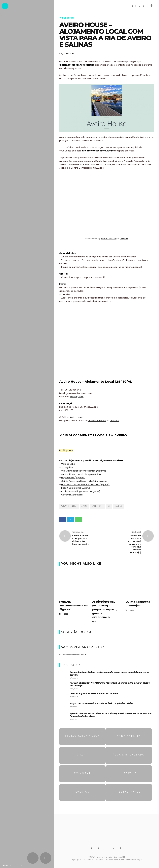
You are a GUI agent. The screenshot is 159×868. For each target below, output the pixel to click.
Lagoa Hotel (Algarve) (73, 478)
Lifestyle (129, 773)
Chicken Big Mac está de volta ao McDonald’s (94, 693)
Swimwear (82, 773)
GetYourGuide (79, 654)
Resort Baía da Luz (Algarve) (76, 488)
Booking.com (77, 397)
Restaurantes (129, 792)
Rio (109, 506)
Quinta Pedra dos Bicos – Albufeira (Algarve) (85, 481)
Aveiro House (76, 417)
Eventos (82, 792)
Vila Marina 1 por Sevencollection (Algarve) (84, 471)
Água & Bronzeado (129, 755)
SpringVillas (67, 467)
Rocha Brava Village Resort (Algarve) (81, 491)
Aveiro (84, 506)
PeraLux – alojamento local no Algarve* (73, 606)
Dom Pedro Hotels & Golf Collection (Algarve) (85, 484)
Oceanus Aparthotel (72, 495)
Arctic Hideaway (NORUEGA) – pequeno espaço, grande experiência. (105, 609)
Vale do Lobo (68, 464)
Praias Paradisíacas (82, 736)
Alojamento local (69, 506)
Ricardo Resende (109, 239)
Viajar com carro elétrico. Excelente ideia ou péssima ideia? (101, 703)
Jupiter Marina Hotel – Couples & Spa (81, 474)
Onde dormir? (67, 18)
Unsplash (124, 239)
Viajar (82, 755)
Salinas (118, 506)
